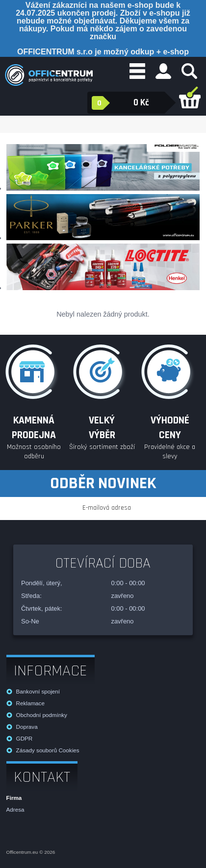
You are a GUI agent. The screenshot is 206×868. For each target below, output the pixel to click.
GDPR (25, 738)
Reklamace (30, 703)
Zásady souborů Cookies (48, 750)
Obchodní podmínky (42, 715)
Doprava (27, 727)
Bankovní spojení (38, 691)
